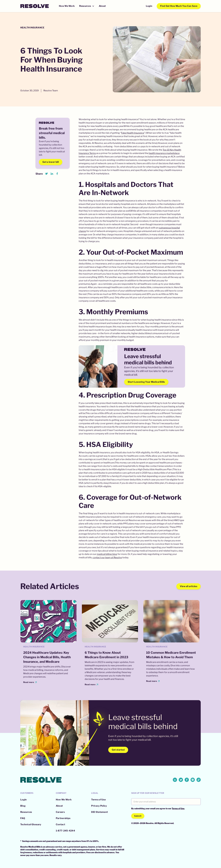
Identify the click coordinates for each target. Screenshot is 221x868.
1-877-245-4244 (65, 831)
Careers (60, 812)
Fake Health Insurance (133, 133)
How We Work (67, 6)
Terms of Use (98, 800)
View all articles (189, 586)
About (102, 6)
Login (149, 6)
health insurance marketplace (164, 153)
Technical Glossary (31, 824)
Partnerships (63, 818)
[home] (35, 6)
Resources (26, 812)
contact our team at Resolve (107, 558)
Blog (23, 806)
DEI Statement (100, 812)
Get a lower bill (51, 162)
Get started (118, 750)
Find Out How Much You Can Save (179, 6)
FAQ (23, 818)
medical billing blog (107, 554)
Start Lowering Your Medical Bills (146, 382)
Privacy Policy (99, 806)
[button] (87, 6)
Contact (60, 824)
